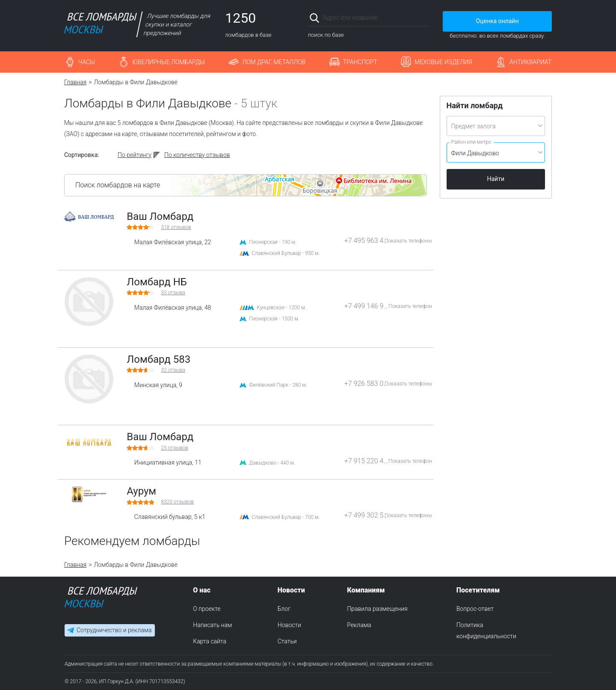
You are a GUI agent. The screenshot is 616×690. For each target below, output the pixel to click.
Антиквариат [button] (530, 62)
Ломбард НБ (157, 282)
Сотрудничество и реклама (114, 631)
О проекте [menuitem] (207, 609)
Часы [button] (87, 62)
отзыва (173, 293)
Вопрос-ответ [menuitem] (475, 609)
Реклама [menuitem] (359, 625)
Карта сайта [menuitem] (210, 641)
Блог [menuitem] (284, 609)
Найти (496, 179)
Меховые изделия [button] (443, 62)
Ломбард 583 (158, 359)
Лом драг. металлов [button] (274, 62)
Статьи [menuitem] (287, 641)
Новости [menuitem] (289, 625)
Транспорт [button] (360, 62)
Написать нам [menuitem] (212, 625)
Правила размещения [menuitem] (377, 609)
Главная (75, 82)
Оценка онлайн (497, 21)
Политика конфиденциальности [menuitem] (486, 631)
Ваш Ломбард (160, 216)
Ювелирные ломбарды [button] (168, 62)
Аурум (141, 491)
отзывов (176, 227)
